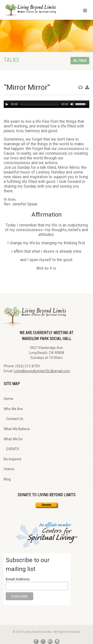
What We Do (13, 439)
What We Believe (17, 429)
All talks (80, 61)
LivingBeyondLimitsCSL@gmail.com (42, 371)
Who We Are (13, 409)
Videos (9, 469)
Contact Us (15, 419)
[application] (46, 104)
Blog (7, 479)
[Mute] (72, 104)
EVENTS (13, 449)
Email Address (18, 579)
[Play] (7, 104)
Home (8, 399)
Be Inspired (12, 459)
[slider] (40, 104)
